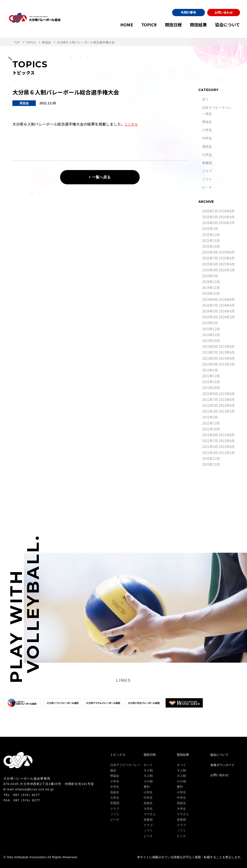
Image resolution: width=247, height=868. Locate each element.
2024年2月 (227, 317)
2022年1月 (210, 417)
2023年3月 (210, 364)
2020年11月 (211, 464)
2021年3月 (210, 453)
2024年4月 (227, 311)
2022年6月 (227, 399)
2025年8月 (227, 252)
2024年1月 (210, 323)
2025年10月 (211, 246)
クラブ (207, 171)
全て (205, 99)
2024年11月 (211, 287)
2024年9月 (210, 299)
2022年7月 (210, 399)
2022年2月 (227, 411)
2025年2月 (227, 270)
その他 (148, 781)
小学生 (207, 130)
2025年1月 (210, 276)
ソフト (207, 179)
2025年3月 (210, 270)
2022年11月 (211, 382)
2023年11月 (211, 335)
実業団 (207, 163)
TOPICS (133, 25)
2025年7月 (210, 258)
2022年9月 (210, 394)
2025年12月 (211, 235)
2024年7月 (210, 305)
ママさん (150, 814)
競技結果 (193, 25)
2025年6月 (227, 258)
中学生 (207, 138)
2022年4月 (227, 405)
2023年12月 (211, 329)
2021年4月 (227, 447)
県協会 (207, 122)
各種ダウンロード (222, 765)
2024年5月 (210, 311)
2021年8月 (227, 435)
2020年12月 (211, 458)
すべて (148, 765)
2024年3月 (210, 317)
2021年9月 (210, 435)
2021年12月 (211, 423)
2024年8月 (227, 299)
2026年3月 (210, 223)
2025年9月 (210, 252)
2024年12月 (211, 282)
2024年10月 (211, 293)
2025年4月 (227, 264)
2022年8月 (227, 394)
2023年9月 (210, 346)
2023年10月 (211, 341)
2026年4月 (227, 217)
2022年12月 (211, 376)
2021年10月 (211, 429)
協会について (227, 25)
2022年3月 (210, 411)
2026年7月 (210, 211)
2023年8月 (227, 346)
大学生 (207, 155)
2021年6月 (227, 441)
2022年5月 (210, 405)
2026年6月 (227, 211)
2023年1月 (210, 370)
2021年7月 (210, 441)
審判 (147, 787)
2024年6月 (227, 305)
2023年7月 (210, 352)
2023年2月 (227, 364)
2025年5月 (210, 264)
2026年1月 (210, 229)
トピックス (118, 755)
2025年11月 (211, 240)
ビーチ (207, 187)
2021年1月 (227, 453)
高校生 (207, 146)
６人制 (148, 776)
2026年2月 (227, 223)
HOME (111, 25)
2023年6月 (227, 352)
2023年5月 (210, 358)
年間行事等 (188, 13)
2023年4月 (227, 358)
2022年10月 (211, 388)
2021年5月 (210, 447)
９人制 (148, 770)
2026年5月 (210, 217)
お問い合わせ (224, 13)
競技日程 (163, 25)
